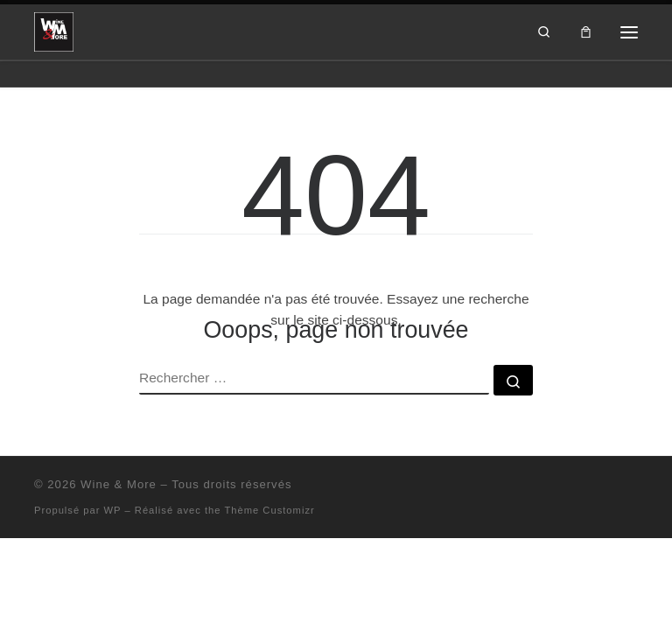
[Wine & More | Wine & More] (54, 31)
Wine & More (119, 484)
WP (113, 510)
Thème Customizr (269, 510)
